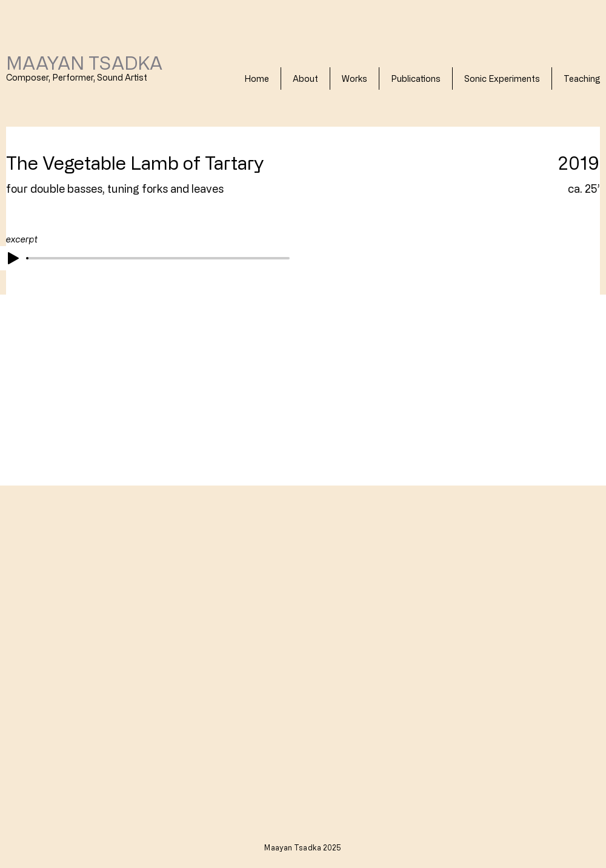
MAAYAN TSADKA (84, 62)
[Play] (13, 258)
